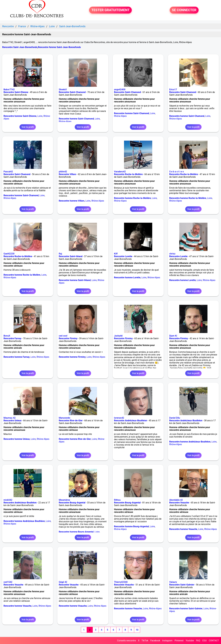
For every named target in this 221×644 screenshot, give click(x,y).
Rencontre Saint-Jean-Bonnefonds (20, 47)
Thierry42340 (121, 582)
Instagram (167, 641)
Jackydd (118, 336)
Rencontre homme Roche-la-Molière (132, 198)
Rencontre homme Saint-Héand (75, 280)
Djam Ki (173, 336)
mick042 (8, 500)
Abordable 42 (176, 500)
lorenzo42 (119, 418)
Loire (40, 116)
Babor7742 (9, 89)
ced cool (63, 336)
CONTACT (214, 641)
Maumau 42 (10, 418)
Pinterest (179, 641)
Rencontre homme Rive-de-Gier (75, 439)
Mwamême (64, 500)
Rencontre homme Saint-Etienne (20, 116)
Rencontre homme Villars (72, 201)
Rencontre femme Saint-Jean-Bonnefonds (59, 47)
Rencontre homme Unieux (17, 439)
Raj (60, 254)
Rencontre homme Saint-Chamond (76, 119)
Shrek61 (63, 89)
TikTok (145, 641)
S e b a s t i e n (177, 172)
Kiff (116, 254)
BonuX (7, 336)
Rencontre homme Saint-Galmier (186, 609)
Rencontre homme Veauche (183, 529)
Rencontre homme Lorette (127, 278)
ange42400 (120, 89)
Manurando (64, 418)
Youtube (190, 641)
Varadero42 (120, 172)
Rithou (117, 500)
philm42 (63, 172)
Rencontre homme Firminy (72, 357)
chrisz (172, 254)
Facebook (155, 641)
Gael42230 (9, 254)
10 (137, 630)
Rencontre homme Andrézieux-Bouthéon (190, 442)
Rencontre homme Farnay (17, 357)
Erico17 (173, 89)
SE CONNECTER (184, 10)
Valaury (173, 582)
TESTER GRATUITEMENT (110, 10)
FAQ (198, 641)
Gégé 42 (63, 582)
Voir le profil (28, 127)
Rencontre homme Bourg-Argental (76, 532)
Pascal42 (8, 172)
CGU (205, 641)
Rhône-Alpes (65, 121)
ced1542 (8, 582)
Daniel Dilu (175, 418)
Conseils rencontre (126, 641)
